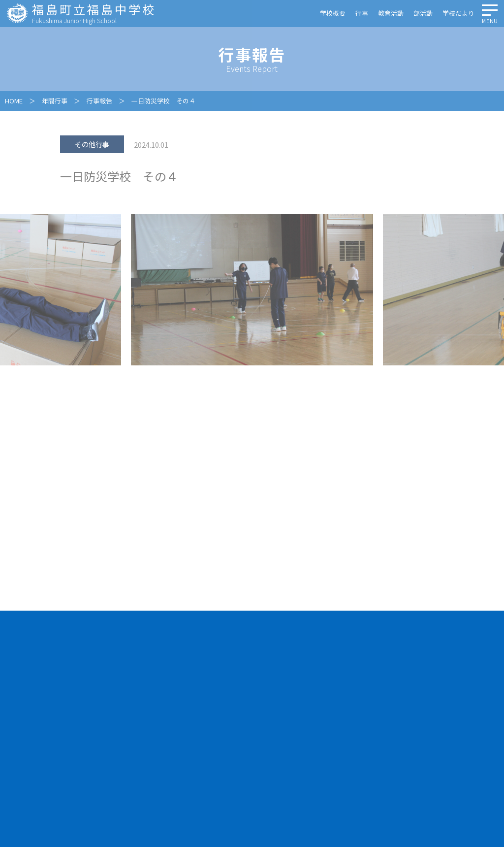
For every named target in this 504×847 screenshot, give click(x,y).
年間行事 (55, 101)
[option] (252, 290)
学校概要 (333, 13)
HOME (14, 101)
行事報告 (99, 101)
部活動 (423, 13)
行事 (362, 13)
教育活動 (391, 13)
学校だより (458, 13)
